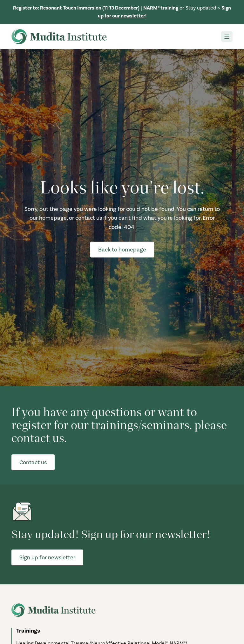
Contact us (33, 462)
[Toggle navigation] (227, 37)
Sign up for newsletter (47, 557)
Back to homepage (122, 250)
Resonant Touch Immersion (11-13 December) (90, 8)
